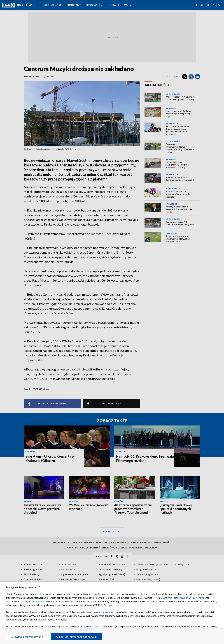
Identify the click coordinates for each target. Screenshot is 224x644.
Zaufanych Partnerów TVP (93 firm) (38, 601)
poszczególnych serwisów (99, 612)
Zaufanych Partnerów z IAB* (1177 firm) (182, 598)
